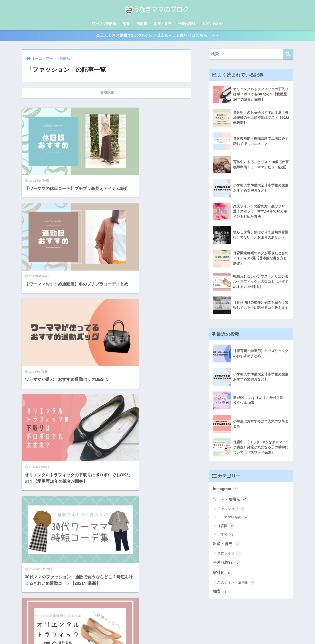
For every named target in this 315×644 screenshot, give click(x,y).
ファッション (231, 510)
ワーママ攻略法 (104, 24)
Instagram (226, 490)
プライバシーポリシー (157, 633)
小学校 (226, 535)
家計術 (142, 24)
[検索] (288, 55)
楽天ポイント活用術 (236, 583)
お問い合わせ (213, 24)
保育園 (226, 527)
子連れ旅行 (187, 24)
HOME (157, 626)
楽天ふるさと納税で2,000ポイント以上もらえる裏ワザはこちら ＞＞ (157, 36)
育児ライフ (229, 554)
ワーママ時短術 (233, 518)
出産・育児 (163, 24)
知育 (126, 24)
